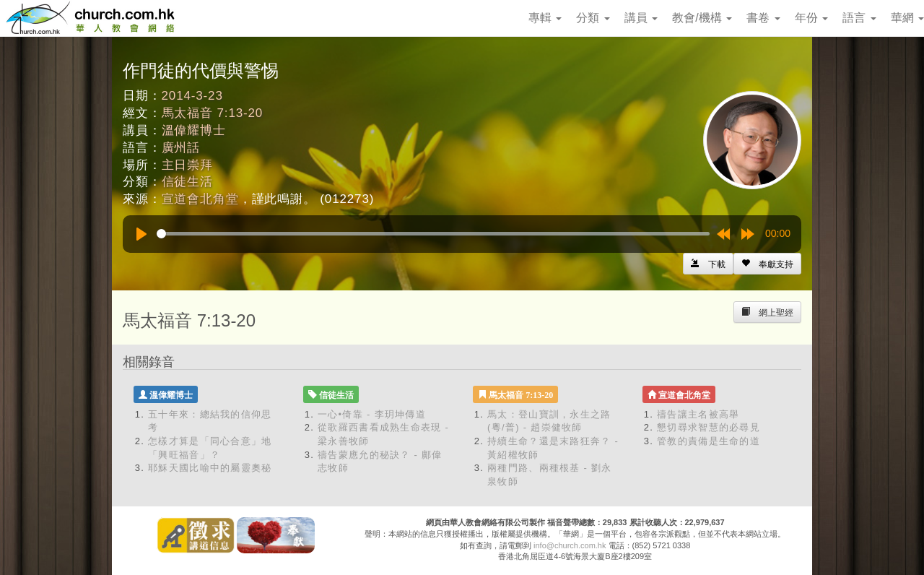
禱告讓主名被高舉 (698, 414)
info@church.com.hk (570, 545)
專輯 (545, 18)
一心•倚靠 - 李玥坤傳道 (372, 414)
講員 (641, 18)
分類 (593, 18)
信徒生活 (187, 182)
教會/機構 (702, 18)
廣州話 (181, 148)
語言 (859, 18)
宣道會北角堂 (200, 199)
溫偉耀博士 (194, 130)
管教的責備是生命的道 (709, 441)
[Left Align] (767, 264)
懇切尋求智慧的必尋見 (709, 427)
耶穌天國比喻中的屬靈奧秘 (210, 468)
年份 (811, 18)
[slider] (433, 234)
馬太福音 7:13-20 (213, 113)
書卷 (763, 18)
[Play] (141, 234)
